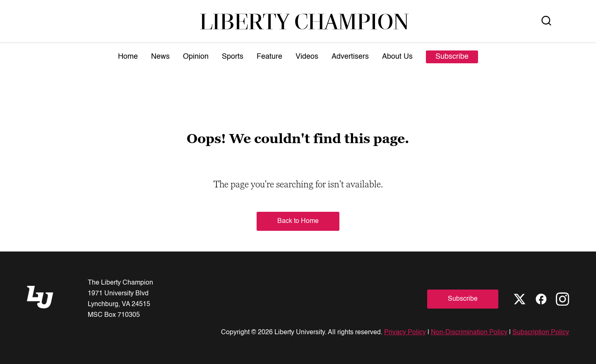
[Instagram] (562, 299)
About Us (397, 57)
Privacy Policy (405, 333)
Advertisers (350, 57)
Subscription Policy (541, 333)
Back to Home (298, 221)
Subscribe (452, 57)
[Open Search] (546, 21)
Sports (233, 57)
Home (128, 57)
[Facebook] (541, 299)
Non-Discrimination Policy (469, 333)
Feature (269, 57)
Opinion (196, 57)
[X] (519, 299)
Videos (307, 57)
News (160, 57)
